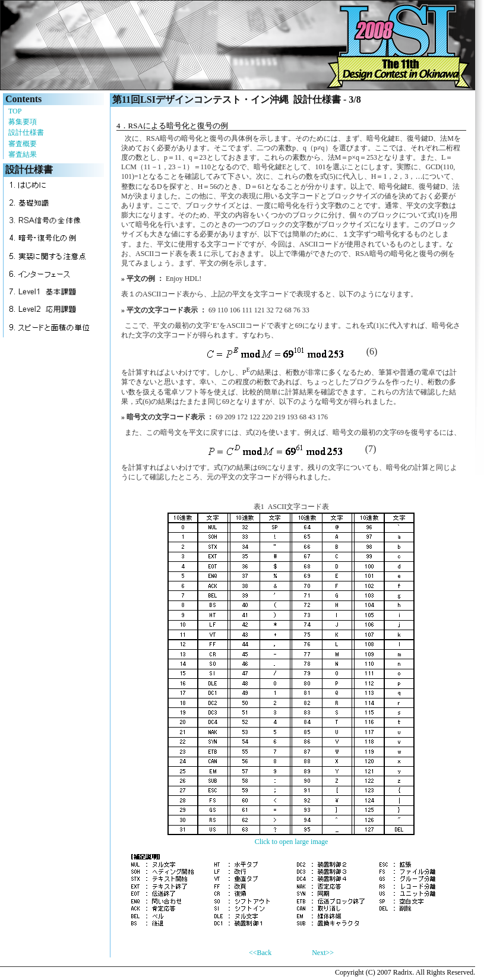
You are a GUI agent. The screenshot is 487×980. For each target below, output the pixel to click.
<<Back (260, 953)
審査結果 (23, 154)
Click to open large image (292, 842)
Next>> (323, 953)
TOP (15, 111)
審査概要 (23, 144)
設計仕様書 (26, 132)
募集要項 (23, 122)
